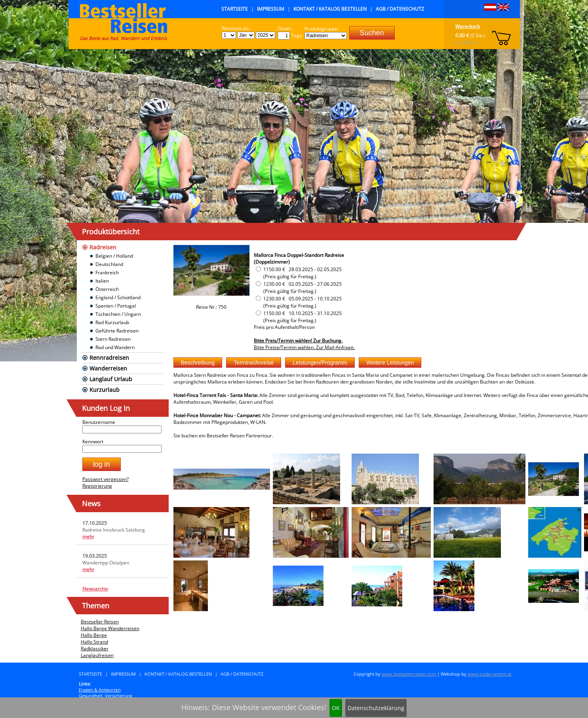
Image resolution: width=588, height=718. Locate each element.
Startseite (235, 9)
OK (336, 708)
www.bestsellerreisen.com (409, 674)
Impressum (271, 9)
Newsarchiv (95, 589)
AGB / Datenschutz (400, 9)
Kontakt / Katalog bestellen (330, 9)
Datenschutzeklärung (376, 708)
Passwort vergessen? (106, 479)
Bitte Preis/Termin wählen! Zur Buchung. (298, 341)
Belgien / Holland (114, 256)
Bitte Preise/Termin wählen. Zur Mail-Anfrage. (304, 347)
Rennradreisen (109, 358)
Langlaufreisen (97, 655)
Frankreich (107, 273)
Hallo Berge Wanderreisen (110, 628)
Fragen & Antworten (100, 690)
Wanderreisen (108, 368)
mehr (88, 537)
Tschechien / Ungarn (118, 314)
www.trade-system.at (490, 674)
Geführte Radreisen (117, 331)
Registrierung (97, 486)
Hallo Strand (94, 642)
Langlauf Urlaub (111, 379)
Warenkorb (468, 26)
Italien (102, 281)
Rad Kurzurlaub (112, 322)
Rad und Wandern (115, 347)
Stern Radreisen (113, 339)
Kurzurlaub (105, 390)
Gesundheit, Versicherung (106, 696)
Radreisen (103, 247)
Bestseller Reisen (100, 622)
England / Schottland (118, 297)
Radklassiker (95, 649)
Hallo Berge (94, 635)
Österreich (107, 289)
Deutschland (109, 264)
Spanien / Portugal (116, 306)
